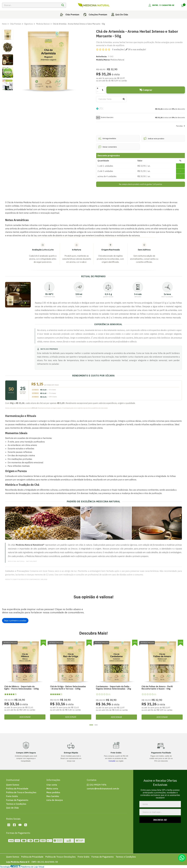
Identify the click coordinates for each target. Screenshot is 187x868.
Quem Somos (13, 785)
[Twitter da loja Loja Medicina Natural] (26, 825)
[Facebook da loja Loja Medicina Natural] (14, 825)
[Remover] (98, 92)
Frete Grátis (12, 796)
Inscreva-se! (160, 820)
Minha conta (52, 789)
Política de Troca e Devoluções (21, 792)
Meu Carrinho (53, 796)
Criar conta (52, 785)
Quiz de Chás (12, 808)
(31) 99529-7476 (98, 785)
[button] (141, 109)
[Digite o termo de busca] (31, 5)
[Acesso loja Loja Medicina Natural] (161, 5)
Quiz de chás (119, 15)
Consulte (112, 761)
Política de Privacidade (17, 789)
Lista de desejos (55, 800)
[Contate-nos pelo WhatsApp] (182, 858)
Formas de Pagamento (17, 800)
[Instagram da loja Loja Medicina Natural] (9, 825)
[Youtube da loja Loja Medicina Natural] (20, 825)
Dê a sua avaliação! (136, 49)
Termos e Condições (16, 804)
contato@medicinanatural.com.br (103, 789)
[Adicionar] (98, 88)
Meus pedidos (53, 792)
